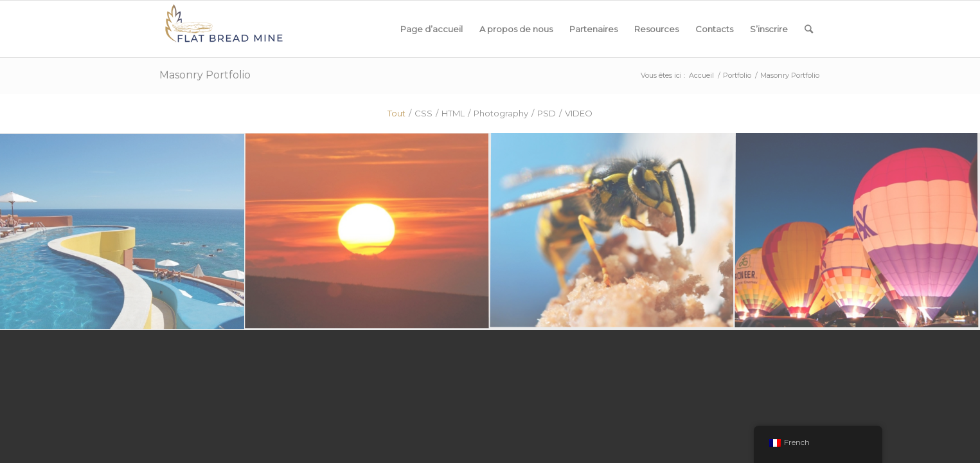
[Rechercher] (809, 29)
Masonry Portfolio (205, 75)
